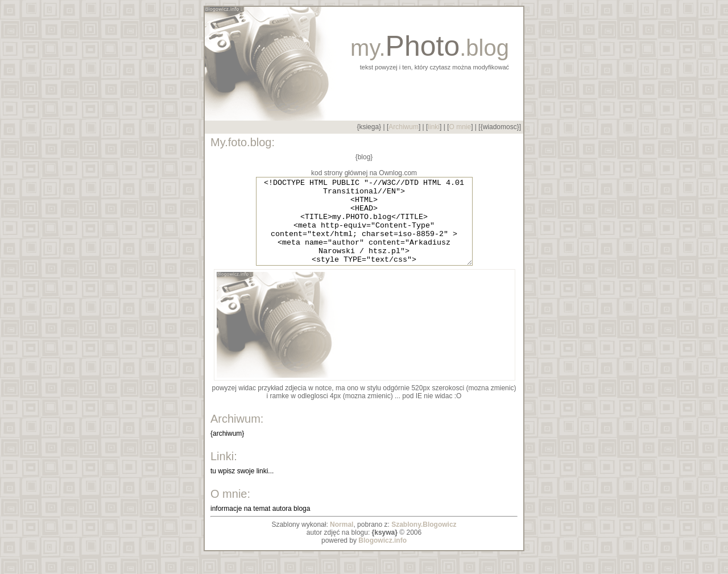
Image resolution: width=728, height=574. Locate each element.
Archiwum (404, 127)
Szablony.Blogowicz (424, 542)
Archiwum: (237, 436)
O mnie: (230, 511)
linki (434, 127)
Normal (342, 542)
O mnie (460, 127)
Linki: (224, 473)
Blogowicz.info (382, 558)
